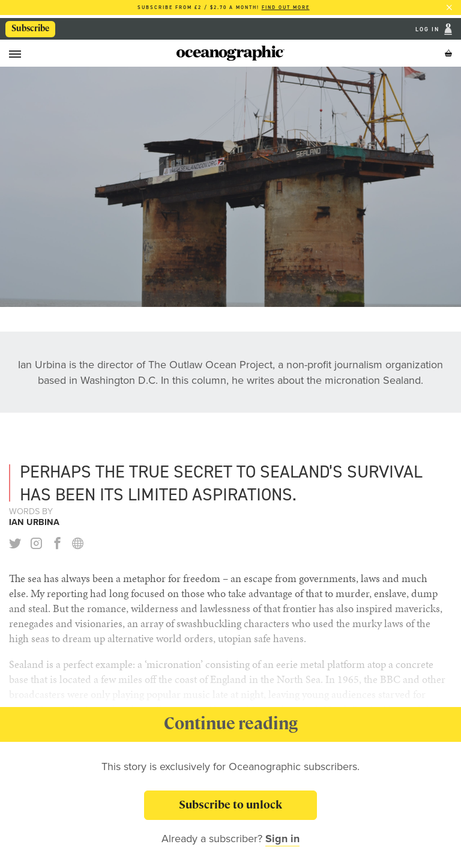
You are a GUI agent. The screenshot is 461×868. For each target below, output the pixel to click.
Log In (429, 29)
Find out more (286, 8)
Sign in (282, 839)
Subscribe (30, 28)
